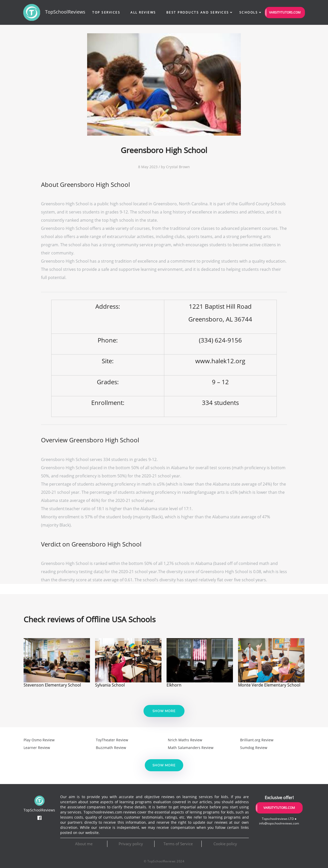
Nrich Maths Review (185, 740)
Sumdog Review (254, 748)
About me (84, 844)
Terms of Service (178, 844)
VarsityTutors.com (285, 12)
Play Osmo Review (39, 740)
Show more (164, 711)
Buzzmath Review (111, 748)
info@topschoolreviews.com (279, 823)
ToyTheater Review (112, 740)
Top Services (106, 12)
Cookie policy (225, 844)
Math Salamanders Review (191, 748)
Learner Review (37, 748)
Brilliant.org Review (257, 740)
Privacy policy (131, 844)
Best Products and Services (198, 12)
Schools (249, 12)
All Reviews (143, 12)
